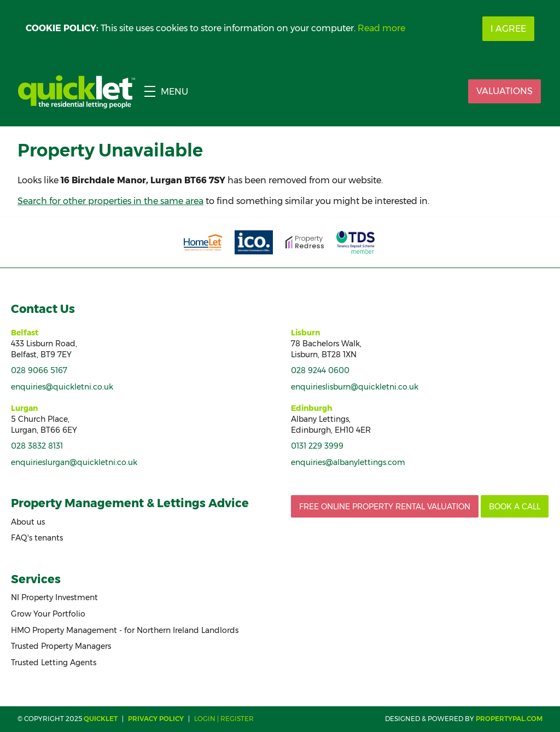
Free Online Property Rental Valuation (385, 507)
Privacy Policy (156, 719)
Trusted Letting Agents (54, 663)
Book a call (515, 507)
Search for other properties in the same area (110, 201)
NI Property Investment (54, 597)
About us (28, 522)
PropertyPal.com (509, 719)
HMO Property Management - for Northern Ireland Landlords (125, 630)
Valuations (504, 91)
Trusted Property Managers (61, 646)
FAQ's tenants (37, 538)
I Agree (508, 29)
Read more (381, 28)
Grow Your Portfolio (48, 614)
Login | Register (224, 719)
